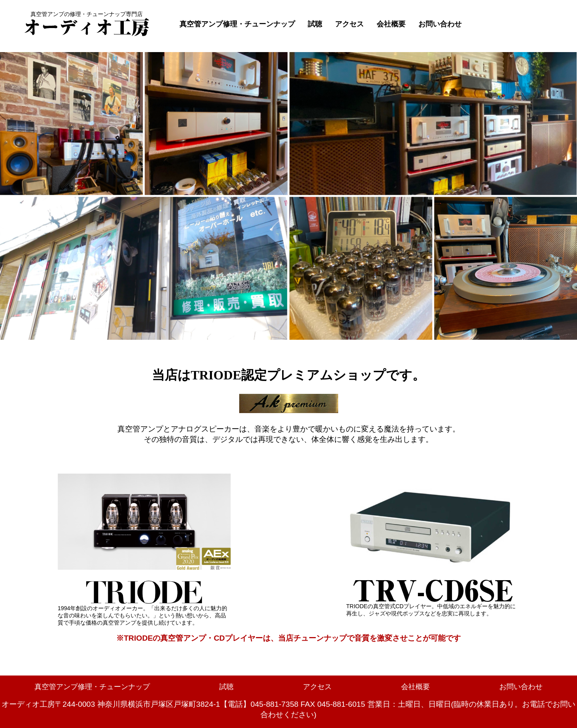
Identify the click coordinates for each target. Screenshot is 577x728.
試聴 (315, 24)
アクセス (349, 24)
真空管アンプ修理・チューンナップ (237, 24)
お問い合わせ (440, 24)
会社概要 (391, 24)
